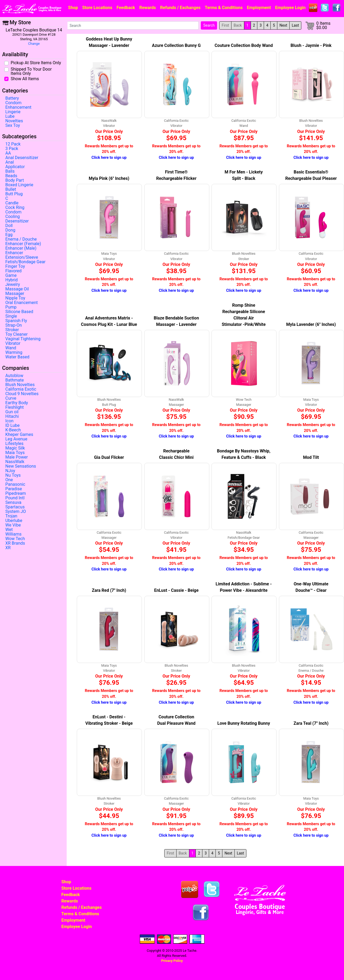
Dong (10, 230)
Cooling (13, 217)
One (9, 480)
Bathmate (15, 380)
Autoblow (14, 376)
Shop (73, 8)
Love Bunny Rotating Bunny (244, 723)
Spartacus (15, 507)
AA (8, 153)
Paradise (14, 489)
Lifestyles (14, 444)
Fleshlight (15, 407)
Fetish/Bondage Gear (25, 262)
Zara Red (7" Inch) (109, 590)
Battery (12, 98)
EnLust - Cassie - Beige (176, 590)
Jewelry (13, 285)
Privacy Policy (172, 961)
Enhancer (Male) (21, 248)
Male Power (17, 457)
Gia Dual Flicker (109, 457)
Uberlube (14, 521)
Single (11, 316)
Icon (9, 421)
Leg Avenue (16, 439)
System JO (16, 512)
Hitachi (12, 416)
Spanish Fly (16, 321)
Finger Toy (15, 266)
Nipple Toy (15, 298)
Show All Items (25, 79)
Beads (11, 176)
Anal (10, 162)
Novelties (14, 121)
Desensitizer (17, 221)
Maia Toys (15, 453)
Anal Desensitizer (22, 158)
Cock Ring (15, 208)
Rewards (147, 8)
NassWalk (15, 462)
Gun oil (12, 412)
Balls (10, 171)
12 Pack (13, 144)
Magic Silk (15, 448)
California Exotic (21, 389)
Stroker (12, 330)
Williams (13, 534)
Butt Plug (14, 194)
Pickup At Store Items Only (36, 63)
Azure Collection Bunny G (176, 45)
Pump (11, 307)
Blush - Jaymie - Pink (311, 45)
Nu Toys (13, 475)
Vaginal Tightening (23, 339)
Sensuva (13, 503)
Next (283, 25)
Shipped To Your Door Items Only (31, 71)
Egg (9, 235)
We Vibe (13, 525)
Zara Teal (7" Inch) (311, 723)
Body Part (15, 180)
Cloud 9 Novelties (22, 394)
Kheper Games (19, 435)
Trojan (11, 516)
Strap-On (14, 325)
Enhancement (18, 107)
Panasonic (15, 484)
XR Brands (15, 543)
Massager (15, 294)
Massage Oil (17, 289)
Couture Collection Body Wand (244, 45)
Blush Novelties (20, 385)
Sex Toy (13, 125)
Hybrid (11, 280)
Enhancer (14, 253)
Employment (259, 8)
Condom (13, 103)
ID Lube (12, 426)
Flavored (13, 271)
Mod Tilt (311, 457)
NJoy (10, 471)
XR (8, 548)
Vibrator (13, 343)
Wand (11, 348)
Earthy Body (17, 403)
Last (295, 25)
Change (34, 44)
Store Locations (97, 8)
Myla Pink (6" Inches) (109, 178)
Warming (14, 353)
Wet (9, 530)
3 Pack (12, 149)
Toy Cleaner (17, 334)
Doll (9, 226)
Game (11, 276)
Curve (11, 398)
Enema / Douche (21, 239)
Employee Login (290, 8)
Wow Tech (15, 539)
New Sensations (21, 466)
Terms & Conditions (224, 8)
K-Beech (13, 430)
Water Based (17, 357)
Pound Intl (15, 498)
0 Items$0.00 (323, 26)
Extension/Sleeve (22, 257)
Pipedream (16, 493)
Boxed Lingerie (19, 185)
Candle (12, 203)
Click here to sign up (109, 158)
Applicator (15, 167)
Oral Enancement (22, 303)
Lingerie (13, 112)
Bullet (11, 189)
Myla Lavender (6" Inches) (311, 324)
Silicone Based (19, 312)
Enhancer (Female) (23, 244)
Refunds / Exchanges (180, 8)
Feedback (126, 8)
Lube (10, 116)
